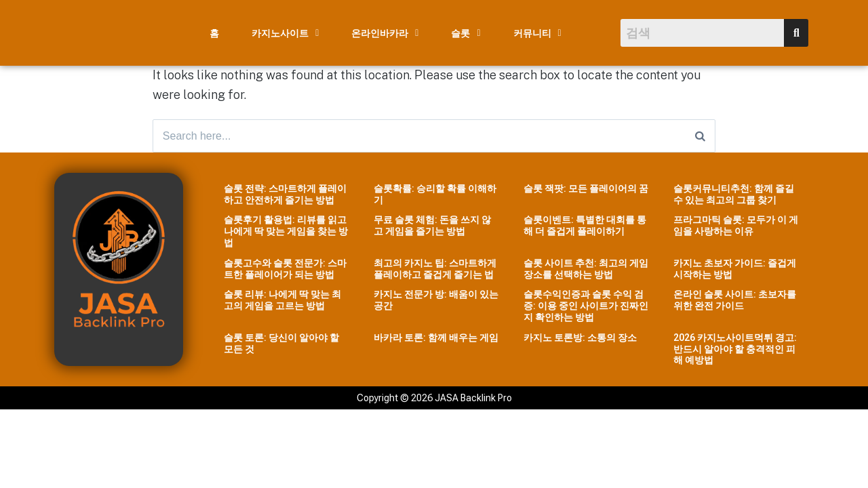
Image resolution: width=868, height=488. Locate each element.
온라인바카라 (385, 33)
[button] (285, 33)
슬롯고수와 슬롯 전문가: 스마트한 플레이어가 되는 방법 (285, 269)
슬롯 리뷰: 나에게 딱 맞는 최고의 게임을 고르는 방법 (282, 301)
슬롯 (466, 33)
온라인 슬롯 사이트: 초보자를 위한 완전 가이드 (735, 301)
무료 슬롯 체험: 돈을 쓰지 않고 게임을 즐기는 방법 (432, 227)
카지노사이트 (285, 33)
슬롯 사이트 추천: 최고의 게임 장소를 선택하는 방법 (586, 269)
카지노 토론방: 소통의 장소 (580, 338)
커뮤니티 (537, 33)
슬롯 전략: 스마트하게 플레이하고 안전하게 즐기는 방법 (285, 195)
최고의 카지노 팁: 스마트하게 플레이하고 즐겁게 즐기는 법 (435, 269)
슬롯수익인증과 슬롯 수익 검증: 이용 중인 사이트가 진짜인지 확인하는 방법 (586, 307)
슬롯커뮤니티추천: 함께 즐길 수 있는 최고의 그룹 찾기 (734, 195)
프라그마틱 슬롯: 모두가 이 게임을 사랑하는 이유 (736, 227)
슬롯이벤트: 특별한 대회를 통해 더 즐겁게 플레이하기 (585, 227)
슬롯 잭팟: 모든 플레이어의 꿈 (586, 189)
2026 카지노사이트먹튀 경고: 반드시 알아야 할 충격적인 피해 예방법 (735, 350)
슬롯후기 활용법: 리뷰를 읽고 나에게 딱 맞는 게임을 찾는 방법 (286, 232)
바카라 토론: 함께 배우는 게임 (436, 338)
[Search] (700, 136)
